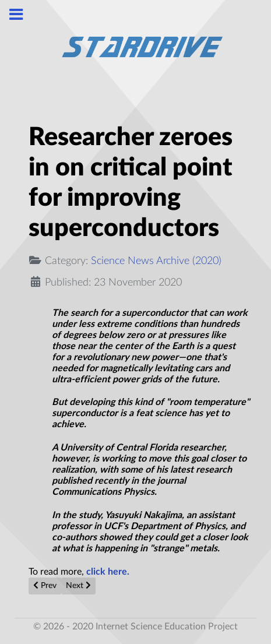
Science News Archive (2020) (156, 261)
